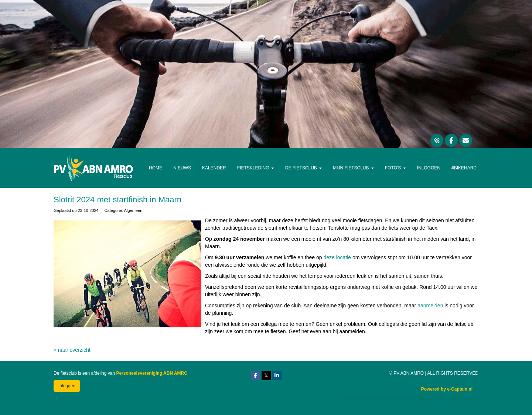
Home (156, 168)
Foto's (395, 168)
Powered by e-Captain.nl (447, 389)
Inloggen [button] (67, 386)
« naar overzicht (72, 350)
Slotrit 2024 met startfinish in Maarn (117, 200)
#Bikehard (464, 168)
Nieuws (182, 168)
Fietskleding (256, 168)
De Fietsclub (303, 168)
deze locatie (337, 257)
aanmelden (431, 306)
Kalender (214, 168)
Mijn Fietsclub (353, 168)
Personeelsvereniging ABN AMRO (152, 373)
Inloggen (429, 168)
